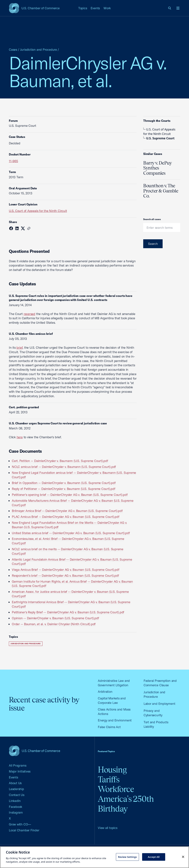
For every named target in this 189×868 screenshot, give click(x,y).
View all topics (108, 828)
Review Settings (127, 857)
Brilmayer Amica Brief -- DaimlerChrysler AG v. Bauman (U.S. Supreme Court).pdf (67, 511)
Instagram (16, 812)
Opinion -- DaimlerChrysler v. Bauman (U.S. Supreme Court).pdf (55, 618)
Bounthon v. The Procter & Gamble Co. (161, 191)
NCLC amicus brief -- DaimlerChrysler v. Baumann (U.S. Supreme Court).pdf (64, 467)
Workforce (116, 789)
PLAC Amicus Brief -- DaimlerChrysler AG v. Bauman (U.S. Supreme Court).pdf (66, 517)
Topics (83, 8)
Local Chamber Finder (24, 830)
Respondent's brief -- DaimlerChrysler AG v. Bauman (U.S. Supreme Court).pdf (65, 575)
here (20, 437)
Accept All (154, 857)
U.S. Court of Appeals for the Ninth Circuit (38, 211)
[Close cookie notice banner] (183, 857)
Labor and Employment (159, 704)
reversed (29, 314)
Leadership (16, 789)
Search (153, 244)
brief (19, 347)
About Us (15, 783)
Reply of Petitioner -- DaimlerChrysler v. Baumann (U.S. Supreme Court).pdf (64, 489)
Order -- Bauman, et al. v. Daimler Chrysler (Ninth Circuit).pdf (54, 624)
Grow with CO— (20, 824)
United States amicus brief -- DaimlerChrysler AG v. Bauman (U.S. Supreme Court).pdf (71, 533)
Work (107, 8)
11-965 (13, 161)
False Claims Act (109, 727)
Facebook (16, 807)
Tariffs (109, 779)
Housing (112, 770)
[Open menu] (178, 8)
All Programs (18, 765)
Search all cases (152, 219)
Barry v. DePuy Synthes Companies (157, 168)
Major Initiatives (20, 771)
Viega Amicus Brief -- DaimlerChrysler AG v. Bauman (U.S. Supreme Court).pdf (66, 570)
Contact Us (17, 795)
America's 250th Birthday (126, 804)
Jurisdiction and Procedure (38, 50)
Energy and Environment (115, 720)
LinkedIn (15, 801)
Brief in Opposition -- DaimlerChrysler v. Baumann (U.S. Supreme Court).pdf (64, 483)
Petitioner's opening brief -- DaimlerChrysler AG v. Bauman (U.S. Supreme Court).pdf (70, 495)
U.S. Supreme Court (159, 138)
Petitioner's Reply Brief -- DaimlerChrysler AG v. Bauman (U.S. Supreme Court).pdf (68, 612)
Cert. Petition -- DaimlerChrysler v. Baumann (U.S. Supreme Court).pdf (60, 461)
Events (95, 8)
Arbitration (105, 692)
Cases (13, 50)
